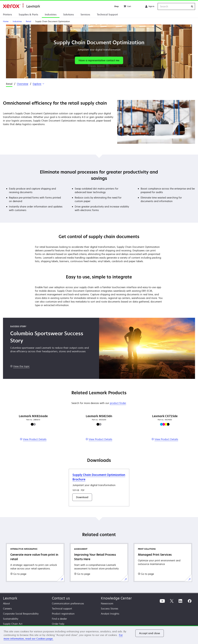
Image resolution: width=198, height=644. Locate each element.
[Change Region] (138, 6)
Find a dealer (59, 619)
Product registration (63, 614)
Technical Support (107, 14)
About (6, 603)
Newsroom (107, 603)
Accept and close (150, 633)
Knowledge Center (116, 598)
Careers (7, 609)
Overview (23, 84)
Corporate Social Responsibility (21, 614)
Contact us (61, 598)
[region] (99, 635)
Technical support (62, 609)
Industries (51, 14)
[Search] (192, 7)
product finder (118, 403)
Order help (58, 624)
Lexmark (10, 598)
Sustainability (11, 619)
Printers (7, 14)
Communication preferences (68, 603)
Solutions (69, 14)
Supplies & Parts (28, 14)
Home (21, 6)
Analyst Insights (110, 614)
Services (85, 14)
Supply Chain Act (13, 624)
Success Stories (110, 609)
